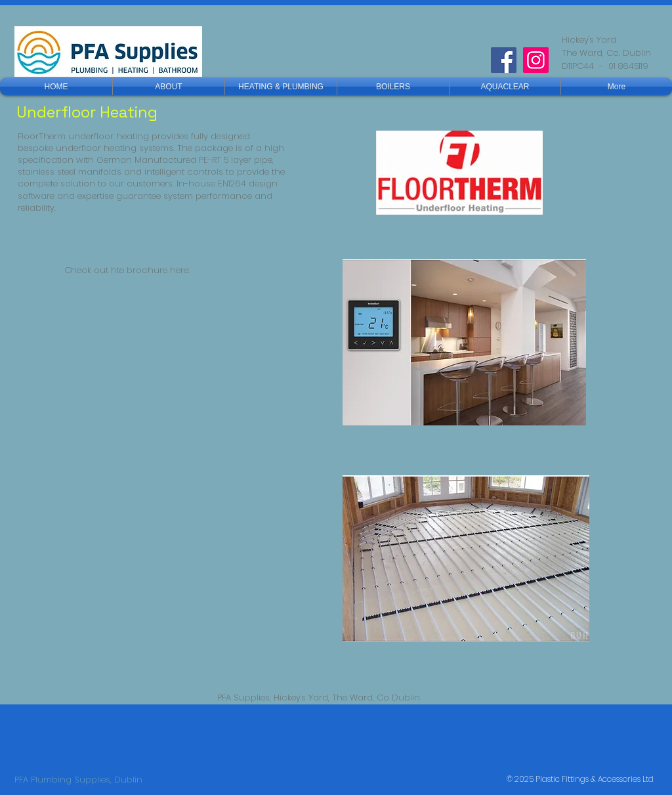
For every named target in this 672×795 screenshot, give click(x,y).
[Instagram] (536, 60)
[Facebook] (504, 60)
